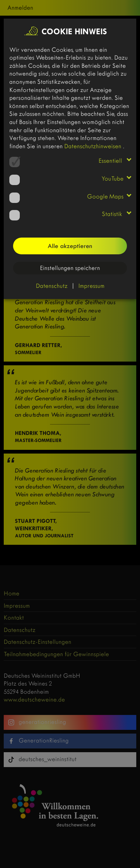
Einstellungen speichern (70, 268)
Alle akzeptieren (70, 246)
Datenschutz (52, 286)
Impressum (91, 286)
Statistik (113, 214)
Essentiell (111, 161)
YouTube (113, 179)
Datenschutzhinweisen (94, 146)
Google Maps (105, 196)
